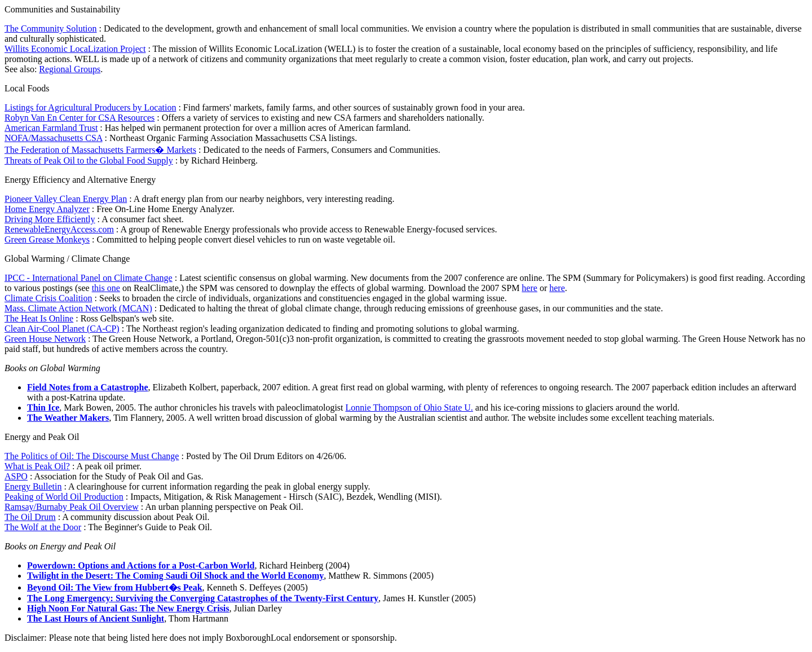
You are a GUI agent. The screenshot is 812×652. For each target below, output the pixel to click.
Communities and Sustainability (62, 9)
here (529, 288)
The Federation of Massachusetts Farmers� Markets (100, 150)
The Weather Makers (68, 418)
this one (106, 288)
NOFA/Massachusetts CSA (54, 138)
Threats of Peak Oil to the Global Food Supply (89, 160)
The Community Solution (51, 28)
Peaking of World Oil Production (64, 497)
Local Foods (27, 88)
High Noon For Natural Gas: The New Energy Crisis (128, 608)
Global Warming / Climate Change (67, 259)
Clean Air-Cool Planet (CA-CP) (62, 329)
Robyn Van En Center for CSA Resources (80, 118)
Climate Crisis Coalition (48, 298)
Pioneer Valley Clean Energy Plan (66, 199)
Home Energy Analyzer (47, 209)
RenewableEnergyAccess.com (59, 229)
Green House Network (45, 339)
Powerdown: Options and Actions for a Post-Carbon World (141, 565)
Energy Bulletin (33, 486)
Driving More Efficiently (50, 219)
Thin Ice (43, 407)
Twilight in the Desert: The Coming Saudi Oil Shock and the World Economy (175, 576)
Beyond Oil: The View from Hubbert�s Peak (115, 587)
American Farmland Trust (51, 128)
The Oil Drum (30, 517)
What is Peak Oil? (37, 466)
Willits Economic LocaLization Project (75, 49)
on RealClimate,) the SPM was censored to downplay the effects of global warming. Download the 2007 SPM (321, 288)
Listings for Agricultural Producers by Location (90, 107)
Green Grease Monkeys (47, 239)
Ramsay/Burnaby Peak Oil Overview (72, 507)
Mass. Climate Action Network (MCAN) (78, 308)
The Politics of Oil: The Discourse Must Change (92, 456)
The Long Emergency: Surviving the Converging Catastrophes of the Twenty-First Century (203, 598)
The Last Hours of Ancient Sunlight (96, 618)
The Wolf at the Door (43, 527)
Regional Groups (70, 69)
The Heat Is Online (39, 318)
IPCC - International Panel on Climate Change (89, 278)
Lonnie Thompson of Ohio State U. (409, 407)
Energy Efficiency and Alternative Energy (80, 180)
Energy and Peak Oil (42, 437)
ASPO (16, 476)
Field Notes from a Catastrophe (88, 387)
